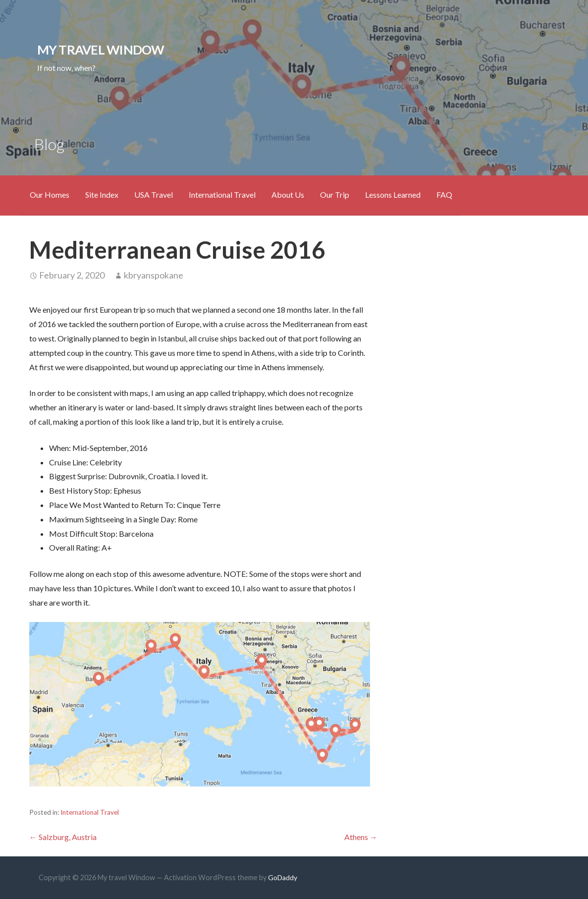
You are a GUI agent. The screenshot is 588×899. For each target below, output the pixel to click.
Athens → (361, 837)
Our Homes (50, 195)
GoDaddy (283, 877)
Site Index (102, 195)
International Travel (222, 195)
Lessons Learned (393, 195)
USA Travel (154, 195)
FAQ (444, 195)
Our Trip (335, 195)
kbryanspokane (154, 275)
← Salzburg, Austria (63, 837)
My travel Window (101, 50)
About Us (288, 195)
